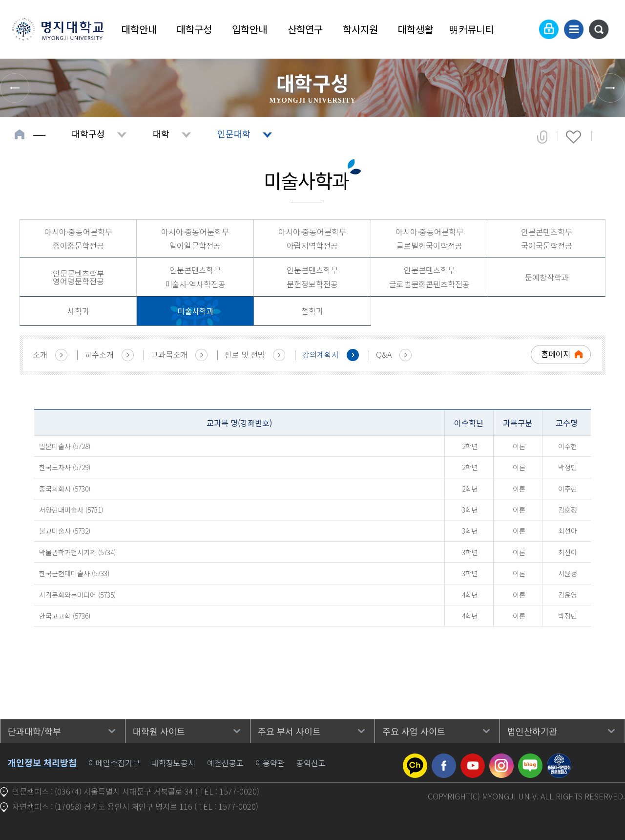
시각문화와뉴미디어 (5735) (77, 595)
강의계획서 (321, 354)
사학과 (78, 311)
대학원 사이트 (159, 731)
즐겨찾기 (573, 137)
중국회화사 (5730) (65, 489)
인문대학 (234, 133)
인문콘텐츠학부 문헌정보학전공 (312, 277)
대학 (161, 133)
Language (525, 29)
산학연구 (305, 29)
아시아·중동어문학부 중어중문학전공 (78, 239)
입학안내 (250, 29)
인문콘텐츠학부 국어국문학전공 (547, 239)
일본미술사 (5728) (65, 446)
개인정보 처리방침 (42, 762)
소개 (40, 354)
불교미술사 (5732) (65, 531)
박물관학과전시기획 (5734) (77, 552)
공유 (542, 137)
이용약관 (270, 763)
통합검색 (599, 29)
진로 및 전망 (245, 354)
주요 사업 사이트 (414, 731)
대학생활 (416, 29)
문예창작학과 (547, 277)
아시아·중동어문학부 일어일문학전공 (195, 239)
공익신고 (311, 763)
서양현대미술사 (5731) (71, 510)
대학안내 (139, 29)
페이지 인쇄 (606, 137)
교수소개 (99, 354)
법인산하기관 (532, 731)
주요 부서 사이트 (289, 731)
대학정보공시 (173, 763)
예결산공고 (225, 763)
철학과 (312, 311)
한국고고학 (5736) (65, 616)
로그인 (549, 29)
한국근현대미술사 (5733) (74, 573)
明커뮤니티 (471, 29)
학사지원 (360, 29)
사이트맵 (574, 29)
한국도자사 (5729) (65, 467)
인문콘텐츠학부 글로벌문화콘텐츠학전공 (429, 277)
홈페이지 (556, 354)
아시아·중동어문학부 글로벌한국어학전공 (429, 239)
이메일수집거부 (114, 763)
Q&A (384, 354)
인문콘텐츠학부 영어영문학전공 (78, 277)
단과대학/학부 (34, 731)
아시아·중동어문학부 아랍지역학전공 (312, 239)
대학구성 (194, 29)
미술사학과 (196, 311)
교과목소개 (169, 354)
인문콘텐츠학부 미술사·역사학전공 (195, 277)
